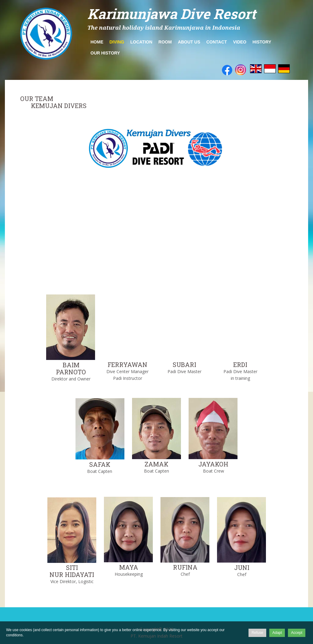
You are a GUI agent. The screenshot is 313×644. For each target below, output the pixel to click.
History (262, 42)
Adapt (277, 633)
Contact (217, 42)
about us (189, 42)
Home (97, 42)
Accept (297, 633)
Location (141, 42)
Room (165, 42)
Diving (117, 42)
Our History (105, 53)
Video (240, 42)
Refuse (257, 633)
